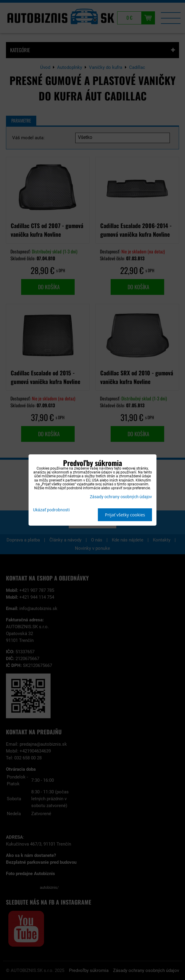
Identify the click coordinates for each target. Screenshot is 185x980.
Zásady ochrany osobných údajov (121, 497)
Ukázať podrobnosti (51, 510)
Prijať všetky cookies (125, 515)
